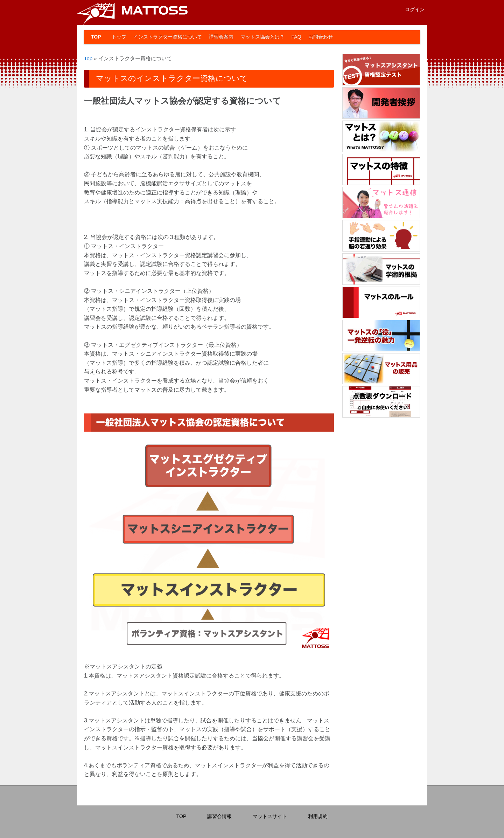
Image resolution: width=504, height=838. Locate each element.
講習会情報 (219, 816)
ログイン (415, 9)
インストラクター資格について (168, 37)
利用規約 (318, 816)
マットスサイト (270, 816)
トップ (119, 37)
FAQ (296, 37)
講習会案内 (221, 37)
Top (88, 58)
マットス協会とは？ (262, 37)
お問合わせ (321, 37)
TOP (96, 37)
